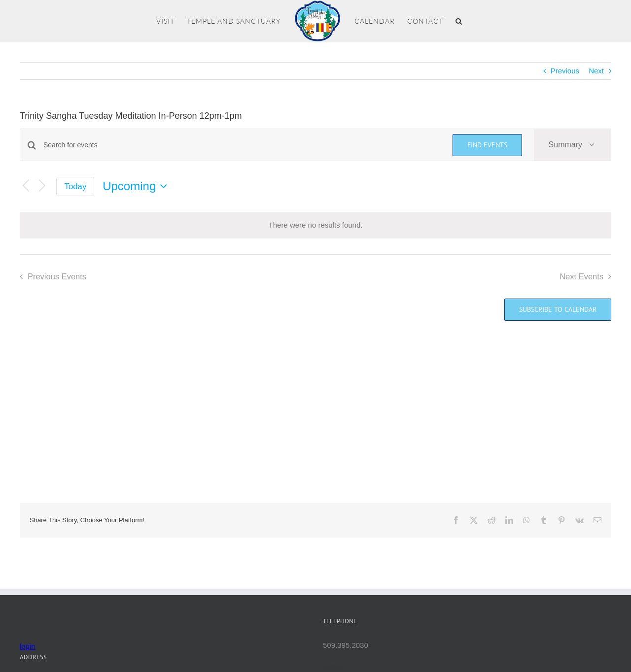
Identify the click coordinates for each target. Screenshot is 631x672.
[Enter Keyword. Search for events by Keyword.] (242, 145)
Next (596, 71)
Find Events (487, 145)
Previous (565, 71)
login (28, 646)
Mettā (334, 667)
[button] (459, 21)
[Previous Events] (26, 186)
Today (76, 186)
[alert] (315, 225)
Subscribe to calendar (558, 310)
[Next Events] (42, 186)
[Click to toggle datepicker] (137, 186)
